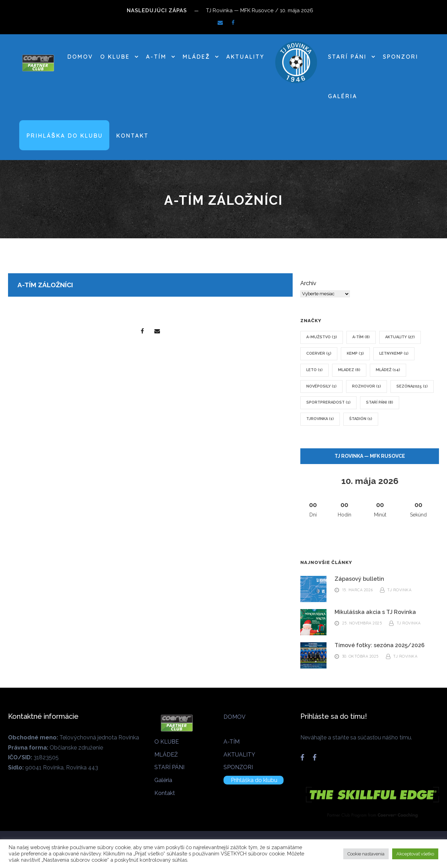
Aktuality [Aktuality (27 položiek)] (400, 337)
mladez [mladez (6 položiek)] (349, 370)
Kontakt (133, 136)
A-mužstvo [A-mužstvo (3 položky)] (322, 337)
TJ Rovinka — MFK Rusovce (370, 456)
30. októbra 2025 (361, 657)
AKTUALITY (245, 57)
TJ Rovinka (399, 590)
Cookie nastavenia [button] (366, 854)
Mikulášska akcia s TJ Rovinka (375, 612)
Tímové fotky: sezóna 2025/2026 (380, 645)
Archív (308, 283)
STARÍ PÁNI (347, 57)
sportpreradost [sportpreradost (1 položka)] (328, 402)
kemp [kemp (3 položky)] (355, 353)
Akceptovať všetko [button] (415, 854)
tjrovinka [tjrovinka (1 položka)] (320, 419)
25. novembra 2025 (362, 623)
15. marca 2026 (358, 590)
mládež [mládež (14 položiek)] (388, 370)
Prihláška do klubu (65, 136)
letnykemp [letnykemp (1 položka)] (394, 353)
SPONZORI (401, 57)
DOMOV (80, 57)
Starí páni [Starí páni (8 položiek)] (380, 402)
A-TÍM (156, 57)
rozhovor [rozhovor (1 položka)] (367, 386)
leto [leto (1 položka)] (314, 370)
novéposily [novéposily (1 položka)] (321, 386)
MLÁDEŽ (196, 57)
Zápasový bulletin (359, 579)
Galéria (343, 96)
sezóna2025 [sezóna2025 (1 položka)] (412, 386)
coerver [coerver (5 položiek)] (319, 353)
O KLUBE (115, 57)
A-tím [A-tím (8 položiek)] (361, 337)
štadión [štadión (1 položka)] (361, 419)
